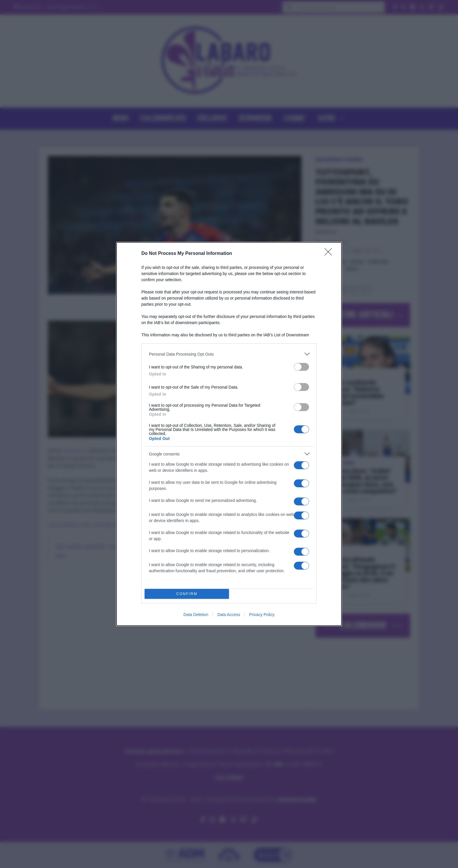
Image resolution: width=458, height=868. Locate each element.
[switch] (301, 367)
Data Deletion (196, 615)
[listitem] (229, 354)
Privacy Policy (262, 615)
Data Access (229, 615)
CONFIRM (187, 594)
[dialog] (229, 434)
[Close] (330, 254)
